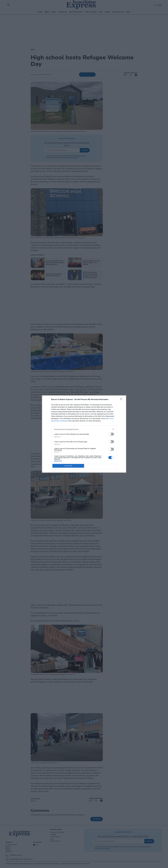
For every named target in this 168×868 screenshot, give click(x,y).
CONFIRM (68, 466)
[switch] (111, 434)
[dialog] (84, 434)
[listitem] (84, 429)
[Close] (122, 400)
